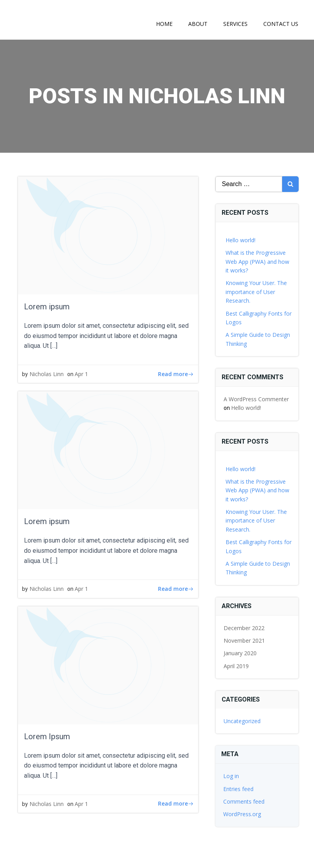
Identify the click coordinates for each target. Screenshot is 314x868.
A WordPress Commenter (256, 399)
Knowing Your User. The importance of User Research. (256, 292)
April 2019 (236, 666)
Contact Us (281, 24)
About (198, 24)
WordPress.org (242, 814)
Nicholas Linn (47, 374)
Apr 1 (81, 374)
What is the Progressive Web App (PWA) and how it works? (257, 261)
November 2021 (244, 640)
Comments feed (244, 801)
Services (235, 24)
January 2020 (240, 653)
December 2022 (244, 628)
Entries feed (238, 789)
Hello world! (241, 240)
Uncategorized (242, 721)
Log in (231, 776)
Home (164, 24)
